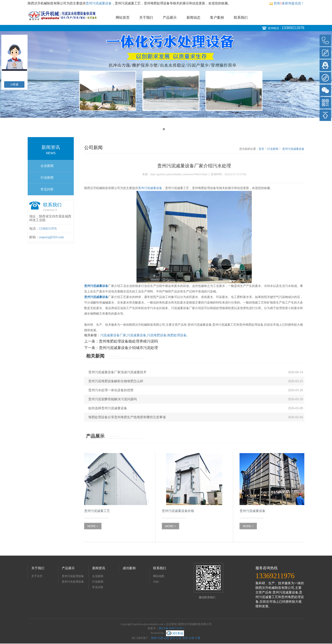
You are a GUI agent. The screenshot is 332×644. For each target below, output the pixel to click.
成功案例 (129, 568)
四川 (173, 638)
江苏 (179, 638)
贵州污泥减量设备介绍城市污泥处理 (128, 348)
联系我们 (241, 18)
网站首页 (123, 18)
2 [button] (168, 129)
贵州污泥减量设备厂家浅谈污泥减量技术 (117, 372)
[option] (166, 74)
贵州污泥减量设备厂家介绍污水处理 (293, 149)
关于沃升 (37, 576)
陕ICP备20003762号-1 (172, 628)
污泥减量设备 (136, 335)
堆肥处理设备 (177, 335)
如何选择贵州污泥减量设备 (108, 408)
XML (156, 582)
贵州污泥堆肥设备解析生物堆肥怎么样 (116, 381)
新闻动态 (193, 18)
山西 (166, 638)
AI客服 (14, 84)
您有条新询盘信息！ (287, 3)
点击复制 (171, 624)
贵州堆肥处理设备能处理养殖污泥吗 (128, 341)
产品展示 (170, 18)
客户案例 (217, 18)
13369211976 (293, 28)
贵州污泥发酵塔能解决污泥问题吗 (113, 399)
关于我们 (146, 18)
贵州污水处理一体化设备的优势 (111, 390)
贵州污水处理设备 (73, 582)
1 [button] (164, 129)
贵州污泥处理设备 (73, 576)
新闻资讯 (99, 568)
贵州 (185, 638)
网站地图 (159, 576)
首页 (261, 149)
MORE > (93, 526)
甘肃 (160, 638)
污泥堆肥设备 (157, 335)
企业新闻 (47, 166)
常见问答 (47, 189)
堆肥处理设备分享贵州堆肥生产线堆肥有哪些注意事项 (127, 417)
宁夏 (198, 638)
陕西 (154, 638)
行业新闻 (47, 178)
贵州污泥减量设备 (99, 3)
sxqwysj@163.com (51, 237)
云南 (191, 638)
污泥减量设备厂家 (113, 335)
